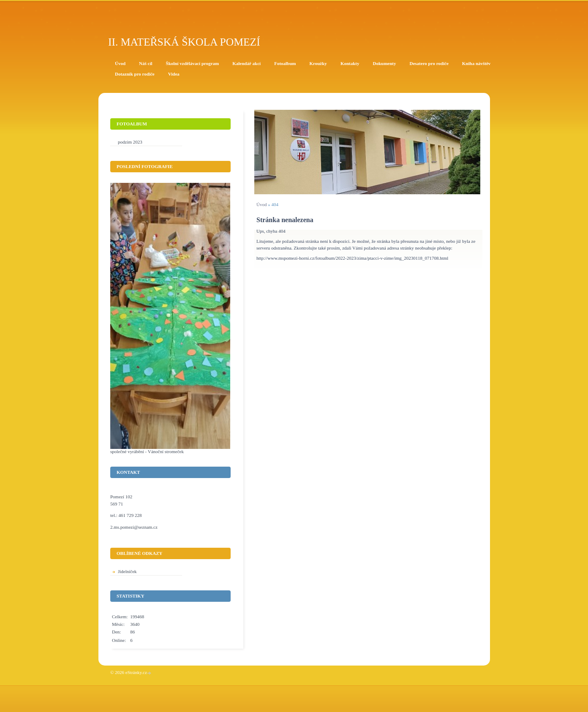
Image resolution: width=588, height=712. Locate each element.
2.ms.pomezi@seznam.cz (134, 527)
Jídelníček (127, 571)
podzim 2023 (130, 142)
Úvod (261, 204)
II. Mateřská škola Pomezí (184, 42)
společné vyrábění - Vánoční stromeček (147, 451)
